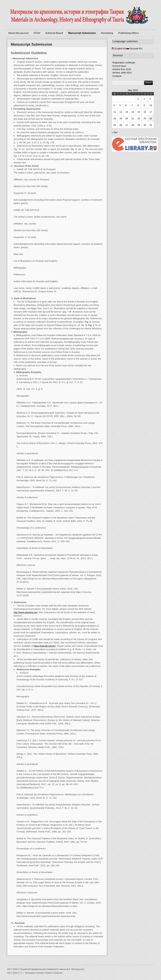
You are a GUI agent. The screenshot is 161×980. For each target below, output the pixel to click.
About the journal (18, 33)
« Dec (115, 132)
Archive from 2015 (122, 69)
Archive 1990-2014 (122, 73)
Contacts (117, 76)
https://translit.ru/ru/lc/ (45, 646)
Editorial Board (54, 33)
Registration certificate (124, 63)
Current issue (119, 66)
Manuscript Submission (82, 33)
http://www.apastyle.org (25, 612)
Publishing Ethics (129, 33)
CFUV (37, 33)
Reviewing (107, 33)
